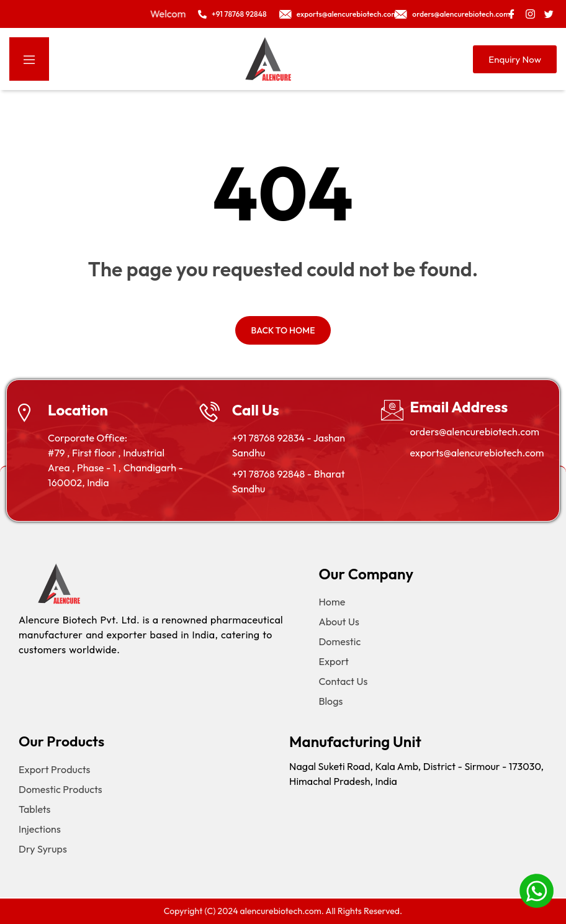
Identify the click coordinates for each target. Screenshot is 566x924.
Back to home (283, 330)
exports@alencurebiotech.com (477, 453)
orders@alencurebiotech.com (474, 432)
